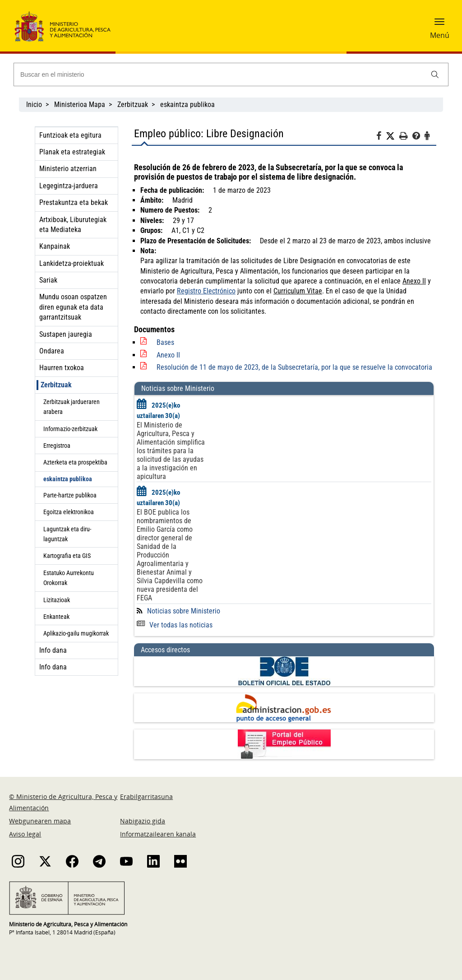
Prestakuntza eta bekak (74, 202)
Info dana (53, 650)
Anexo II (168, 355)
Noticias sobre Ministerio (184, 611)
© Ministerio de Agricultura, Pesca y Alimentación (63, 802)
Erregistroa (57, 446)
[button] (439, 25)
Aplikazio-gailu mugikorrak (76, 633)
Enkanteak (56, 617)
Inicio (34, 105)
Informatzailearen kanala (158, 834)
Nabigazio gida (143, 821)
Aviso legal (25, 834)
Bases (165, 342)
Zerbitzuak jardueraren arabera (72, 407)
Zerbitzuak (133, 105)
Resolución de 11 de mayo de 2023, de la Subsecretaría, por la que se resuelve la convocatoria (294, 367)
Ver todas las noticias (175, 625)
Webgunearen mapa (40, 821)
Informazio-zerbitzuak (70, 429)
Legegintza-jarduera (69, 186)
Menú (440, 35)
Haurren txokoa (62, 368)
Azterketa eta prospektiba (75, 462)
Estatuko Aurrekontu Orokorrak (69, 578)
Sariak (48, 280)
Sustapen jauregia (66, 334)
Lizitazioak (57, 600)
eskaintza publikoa (187, 105)
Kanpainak (55, 246)
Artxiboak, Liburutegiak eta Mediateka (73, 225)
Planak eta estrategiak (72, 152)
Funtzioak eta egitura (70, 135)
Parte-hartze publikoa (70, 495)
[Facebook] (381, 137)
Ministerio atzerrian (68, 169)
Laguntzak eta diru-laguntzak (67, 534)
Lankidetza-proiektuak (72, 263)
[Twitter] (393, 136)
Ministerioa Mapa (80, 105)
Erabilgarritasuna (146, 797)
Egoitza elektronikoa (69, 512)
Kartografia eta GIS (67, 556)
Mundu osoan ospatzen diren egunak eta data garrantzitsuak (73, 307)
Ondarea (52, 351)
